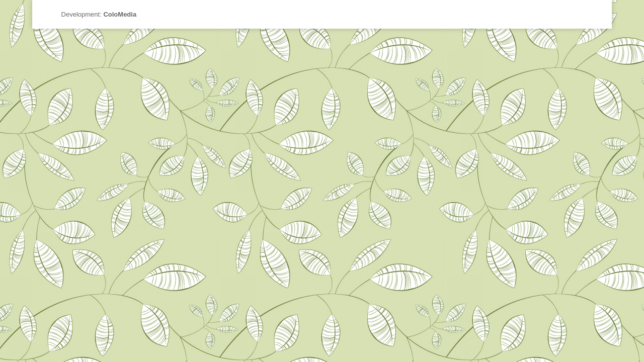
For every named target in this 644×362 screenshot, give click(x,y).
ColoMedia (120, 14)
